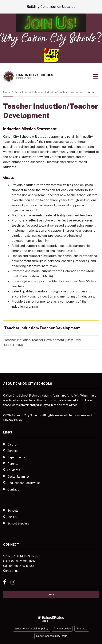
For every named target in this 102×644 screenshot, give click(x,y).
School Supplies (18, 523)
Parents (13, 464)
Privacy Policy (13, 420)
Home (7, 92)
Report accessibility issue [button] (52, 636)
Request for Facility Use (24, 483)
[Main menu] (96, 76)
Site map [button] (82, 629)
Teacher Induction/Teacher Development (60, 92)
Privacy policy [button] (62, 629)
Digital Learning (18, 477)
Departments (23, 92)
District (12, 444)
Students (14, 470)
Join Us (12, 517)
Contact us (11, 571)
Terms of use (77, 415)
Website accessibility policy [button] (32, 629)
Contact (13, 489)
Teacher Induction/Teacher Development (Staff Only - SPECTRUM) (43, 344)
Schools (13, 451)
